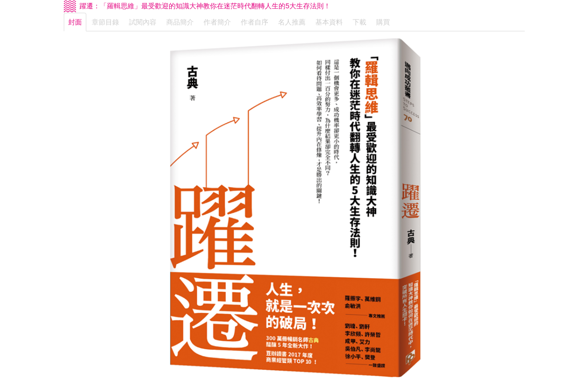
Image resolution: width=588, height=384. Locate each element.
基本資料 (329, 22)
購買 (383, 22)
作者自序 (255, 22)
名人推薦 (292, 22)
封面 (75, 22)
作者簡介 (217, 22)
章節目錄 (105, 22)
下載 (359, 22)
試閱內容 (143, 22)
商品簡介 (180, 22)
